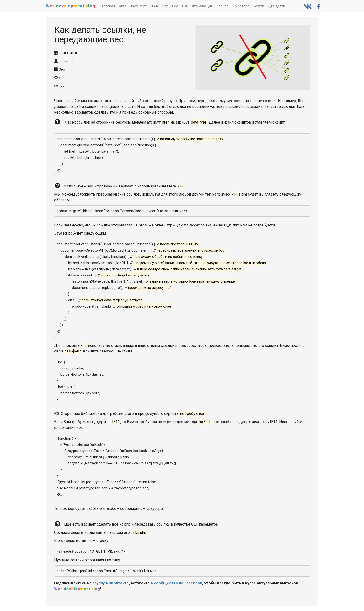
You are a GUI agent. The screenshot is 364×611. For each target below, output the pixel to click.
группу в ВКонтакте (111, 583)
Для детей (277, 6)
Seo (175, 6)
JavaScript (138, 6)
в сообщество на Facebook (177, 583)
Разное (223, 6)
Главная (108, 6)
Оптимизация (202, 6)
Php (165, 6)
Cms (122, 6)
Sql (185, 6)
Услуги (259, 6)
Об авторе (241, 6)
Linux (154, 6)
